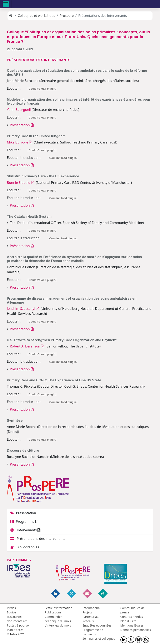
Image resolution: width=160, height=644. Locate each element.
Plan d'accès (15, 630)
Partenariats (91, 617)
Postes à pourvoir (19, 625)
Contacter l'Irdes (132, 617)
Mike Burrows (19, 142)
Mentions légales (132, 625)
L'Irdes (11, 608)
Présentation (21, 125)
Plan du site (128, 621)
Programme (24, 522)
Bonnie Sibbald (21, 183)
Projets (87, 612)
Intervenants (25, 530)
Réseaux (88, 621)
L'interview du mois (58, 625)
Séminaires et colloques (99, 638)
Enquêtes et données (97, 625)
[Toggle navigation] (6, 4)
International (91, 608)
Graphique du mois (58, 621)
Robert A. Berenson (26, 346)
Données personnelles (136, 630)
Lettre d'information (59, 608)
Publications (53, 612)
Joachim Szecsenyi (23, 309)
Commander (53, 617)
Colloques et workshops (36, 16)
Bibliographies (25, 547)
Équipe (12, 612)
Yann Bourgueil (19, 110)
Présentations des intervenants (38, 539)
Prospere (67, 16)
